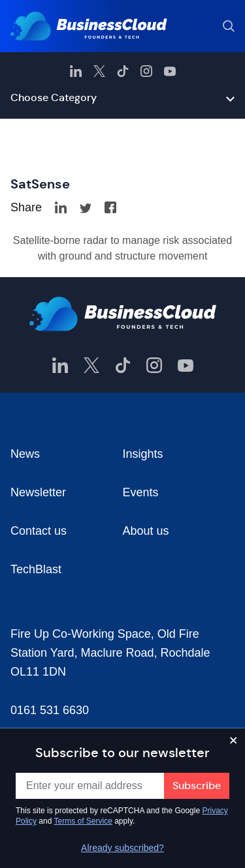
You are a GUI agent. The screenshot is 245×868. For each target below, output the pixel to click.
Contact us (39, 531)
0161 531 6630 (50, 710)
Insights (143, 454)
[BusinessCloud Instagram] (146, 71)
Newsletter (38, 492)
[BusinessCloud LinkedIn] (76, 71)
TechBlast (36, 569)
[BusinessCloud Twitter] (99, 71)
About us (146, 531)
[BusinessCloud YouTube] (170, 71)
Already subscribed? (122, 848)
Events (141, 492)
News (25, 454)
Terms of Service (83, 821)
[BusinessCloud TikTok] (123, 71)
